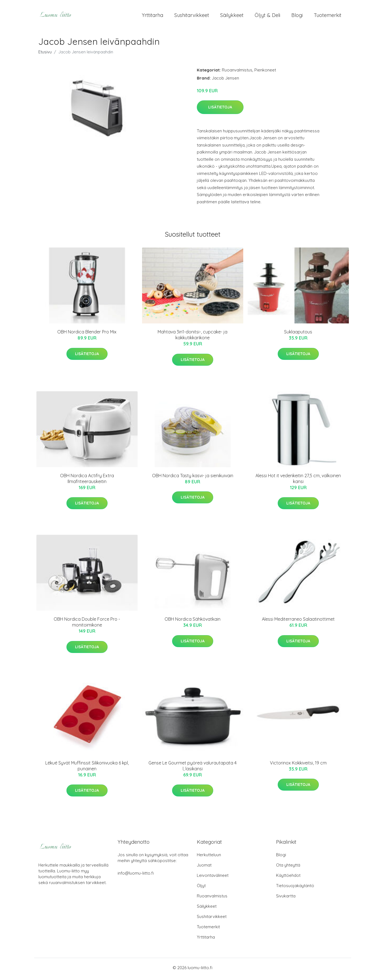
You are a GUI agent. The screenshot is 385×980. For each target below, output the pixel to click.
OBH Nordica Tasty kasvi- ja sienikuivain (193, 478)
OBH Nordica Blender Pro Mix (87, 335)
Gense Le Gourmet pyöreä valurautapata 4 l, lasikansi (192, 769)
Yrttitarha (152, 17)
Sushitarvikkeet (192, 17)
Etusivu (45, 55)
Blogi (297, 17)
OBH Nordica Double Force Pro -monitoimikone (87, 625)
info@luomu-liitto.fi (136, 876)
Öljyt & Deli (267, 17)
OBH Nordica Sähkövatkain (192, 622)
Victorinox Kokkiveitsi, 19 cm (298, 766)
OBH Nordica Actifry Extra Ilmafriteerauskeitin (87, 481)
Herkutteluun (209, 858)
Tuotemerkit (328, 17)
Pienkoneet (265, 73)
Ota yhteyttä (288, 868)
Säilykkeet (232, 17)
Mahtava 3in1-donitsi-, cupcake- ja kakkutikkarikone (192, 338)
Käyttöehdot (288, 878)
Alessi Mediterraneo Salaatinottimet (298, 622)
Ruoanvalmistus (237, 73)
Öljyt (201, 888)
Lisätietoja (220, 110)
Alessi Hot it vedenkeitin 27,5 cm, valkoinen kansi (298, 481)
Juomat (204, 868)
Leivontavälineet (213, 878)
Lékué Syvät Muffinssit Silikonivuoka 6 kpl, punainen (87, 769)
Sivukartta (286, 899)
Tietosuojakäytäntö (295, 888)
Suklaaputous (298, 335)
